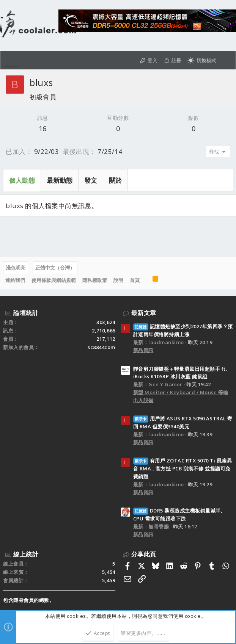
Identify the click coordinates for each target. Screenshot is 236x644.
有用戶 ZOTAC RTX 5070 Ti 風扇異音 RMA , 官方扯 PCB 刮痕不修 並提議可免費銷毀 (183, 469)
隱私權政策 (95, 280)
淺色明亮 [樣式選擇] (16, 268)
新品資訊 (143, 350)
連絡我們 (15, 280)
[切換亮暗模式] (202, 60)
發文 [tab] (91, 180)
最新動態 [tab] (60, 180)
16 (43, 128)
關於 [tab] (115, 180)
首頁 (135, 280)
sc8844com (101, 347)
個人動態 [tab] (22, 180)
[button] (11, 60)
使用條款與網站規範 (54, 280)
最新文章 (144, 313)
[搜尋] (226, 60)
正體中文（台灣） (55, 268)
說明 (118, 280)
